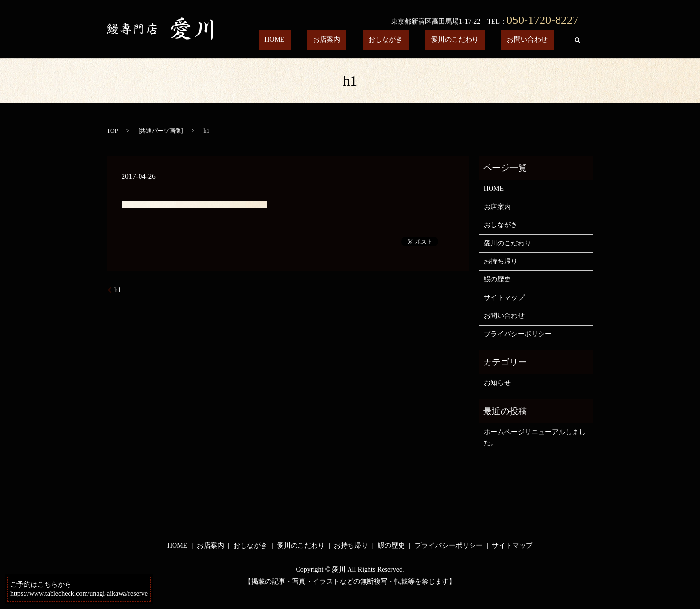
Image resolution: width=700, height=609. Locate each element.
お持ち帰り (501, 261)
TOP (112, 131)
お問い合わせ (534, 40)
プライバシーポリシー (518, 334)
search (577, 40)
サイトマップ (504, 298)
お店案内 (369, 40)
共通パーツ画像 (160, 131)
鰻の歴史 (497, 279)
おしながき (416, 40)
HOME (329, 40)
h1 (118, 290)
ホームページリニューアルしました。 (535, 437)
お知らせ (497, 383)
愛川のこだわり (473, 40)
